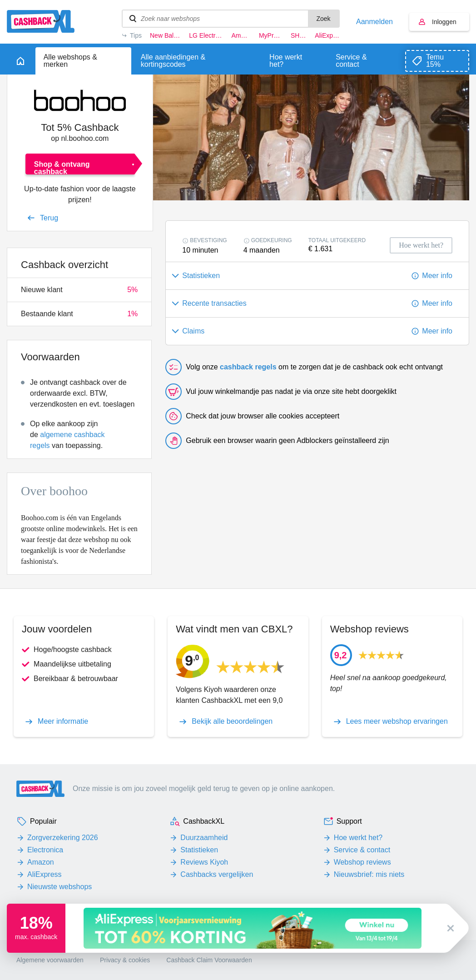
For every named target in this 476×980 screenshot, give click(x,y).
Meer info (437, 276)
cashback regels (248, 367)
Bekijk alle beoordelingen (232, 721)
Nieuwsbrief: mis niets (369, 874)
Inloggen (444, 22)
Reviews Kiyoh (204, 862)
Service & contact (362, 850)
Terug (49, 218)
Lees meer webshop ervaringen (397, 721)
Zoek (323, 19)
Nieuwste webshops (59, 887)
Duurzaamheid (204, 838)
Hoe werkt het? (358, 838)
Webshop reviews (362, 862)
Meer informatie (63, 721)
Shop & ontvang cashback (62, 167)
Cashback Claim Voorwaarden (209, 960)
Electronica (45, 850)
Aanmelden (374, 22)
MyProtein (271, 35)
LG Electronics (206, 35)
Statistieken (199, 850)
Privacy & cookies (125, 960)
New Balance (165, 35)
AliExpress (327, 35)
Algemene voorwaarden (50, 960)
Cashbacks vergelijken (217, 874)
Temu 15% (435, 61)
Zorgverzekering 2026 (63, 838)
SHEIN (299, 35)
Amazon (241, 35)
